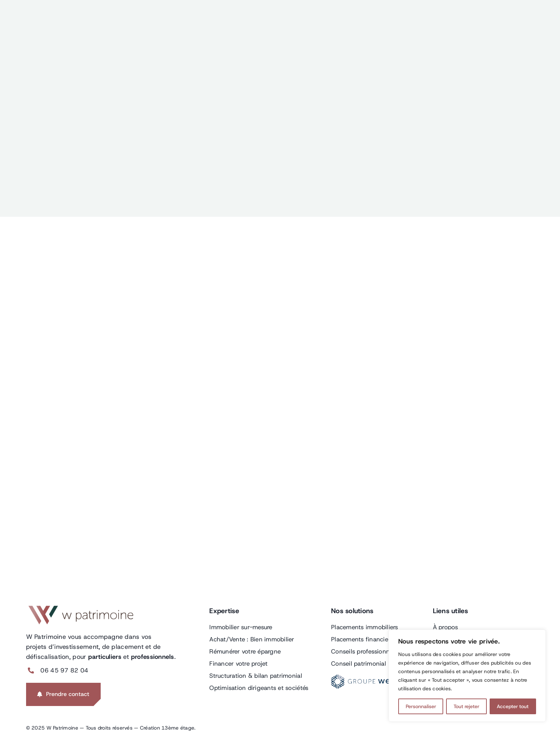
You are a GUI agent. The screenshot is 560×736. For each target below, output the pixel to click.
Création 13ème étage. (168, 728)
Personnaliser (421, 706)
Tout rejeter (466, 706)
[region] (467, 676)
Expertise (224, 611)
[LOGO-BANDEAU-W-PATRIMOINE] (80, 609)
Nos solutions (352, 611)
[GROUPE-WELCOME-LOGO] (374, 677)
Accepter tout (513, 706)
